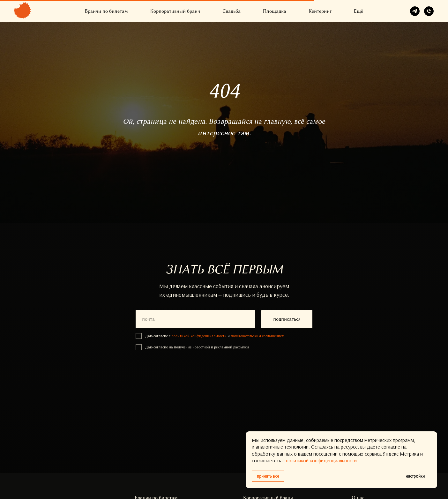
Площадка (275, 11)
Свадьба (231, 11)
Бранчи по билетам (106, 11)
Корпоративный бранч (175, 11)
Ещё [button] (358, 11)
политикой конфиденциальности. (322, 460)
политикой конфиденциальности (199, 336)
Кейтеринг (320, 11)
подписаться (287, 319)
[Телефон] (429, 11)
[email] (195, 319)
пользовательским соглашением (258, 336)
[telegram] (415, 11)
